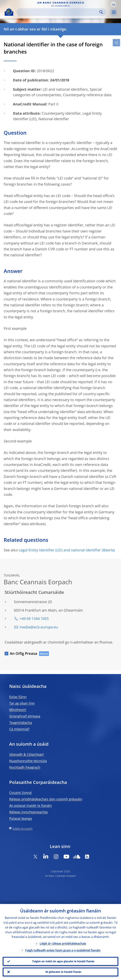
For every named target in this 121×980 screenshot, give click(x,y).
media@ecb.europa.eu (39, 627)
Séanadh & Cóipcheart (26, 754)
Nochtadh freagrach (25, 767)
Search (101, 12)
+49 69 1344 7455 (34, 619)
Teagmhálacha (21, 723)
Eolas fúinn (18, 697)
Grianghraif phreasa (25, 716)
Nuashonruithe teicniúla (28, 761)
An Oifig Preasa (24, 653)
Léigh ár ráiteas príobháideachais (63, 943)
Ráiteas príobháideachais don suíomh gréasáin (46, 799)
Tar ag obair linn (22, 703)
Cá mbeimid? (19, 729)
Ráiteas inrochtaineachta (28, 812)
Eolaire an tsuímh (23, 828)
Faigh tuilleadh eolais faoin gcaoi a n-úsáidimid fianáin (63, 950)
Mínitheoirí (18, 710)
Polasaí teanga (21, 818)
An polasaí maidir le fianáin (31, 805)
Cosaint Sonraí (20, 793)
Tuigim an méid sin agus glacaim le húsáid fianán (63, 961)
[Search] (58, 12)
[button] (113, 4)
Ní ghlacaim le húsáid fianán (63, 972)
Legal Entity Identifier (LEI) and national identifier (60, 550)
